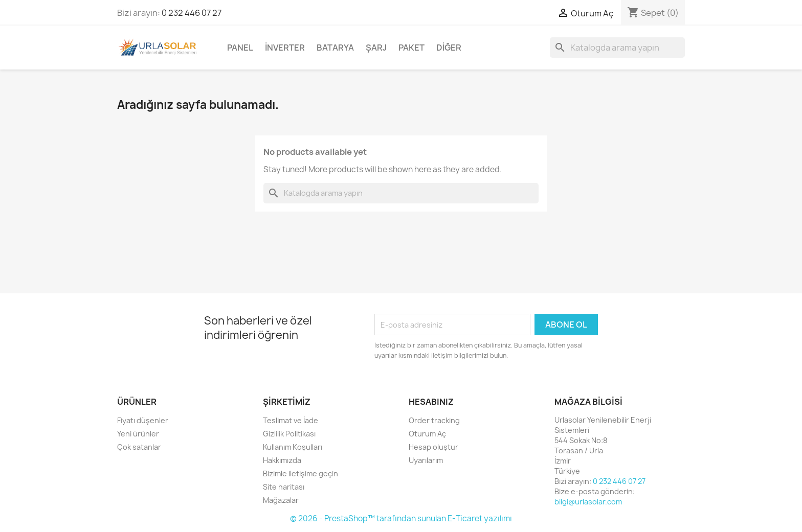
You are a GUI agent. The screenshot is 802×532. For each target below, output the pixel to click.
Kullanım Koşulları (293, 447)
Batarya (335, 48)
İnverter (285, 48)
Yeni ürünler (138, 434)
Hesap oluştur (433, 447)
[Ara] (617, 48)
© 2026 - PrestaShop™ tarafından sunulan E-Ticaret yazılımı (401, 518)
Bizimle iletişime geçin (300, 473)
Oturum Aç (427, 434)
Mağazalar (281, 500)
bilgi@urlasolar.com (588, 502)
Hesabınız (431, 402)
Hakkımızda (282, 460)
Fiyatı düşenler (143, 420)
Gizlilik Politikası (289, 434)
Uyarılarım (426, 460)
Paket (411, 48)
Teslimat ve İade (291, 420)
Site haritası (284, 487)
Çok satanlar (139, 447)
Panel (240, 48)
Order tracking (434, 420)
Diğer (449, 48)
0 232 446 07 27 (192, 13)
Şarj (376, 48)
